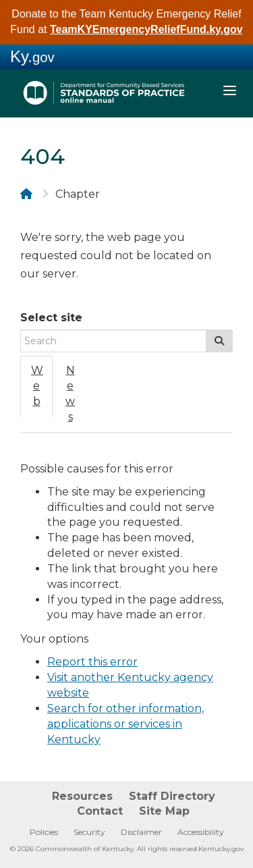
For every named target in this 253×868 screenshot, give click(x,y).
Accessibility (201, 832)
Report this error (92, 662)
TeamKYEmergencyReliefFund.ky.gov (146, 29)
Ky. (32, 56)
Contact (100, 811)
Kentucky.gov (221, 849)
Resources (82, 796)
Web (37, 386)
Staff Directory (172, 796)
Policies (44, 832)
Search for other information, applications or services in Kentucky (125, 724)
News (70, 394)
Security (89, 832)
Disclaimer (141, 832)
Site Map (164, 811)
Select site (51, 318)
